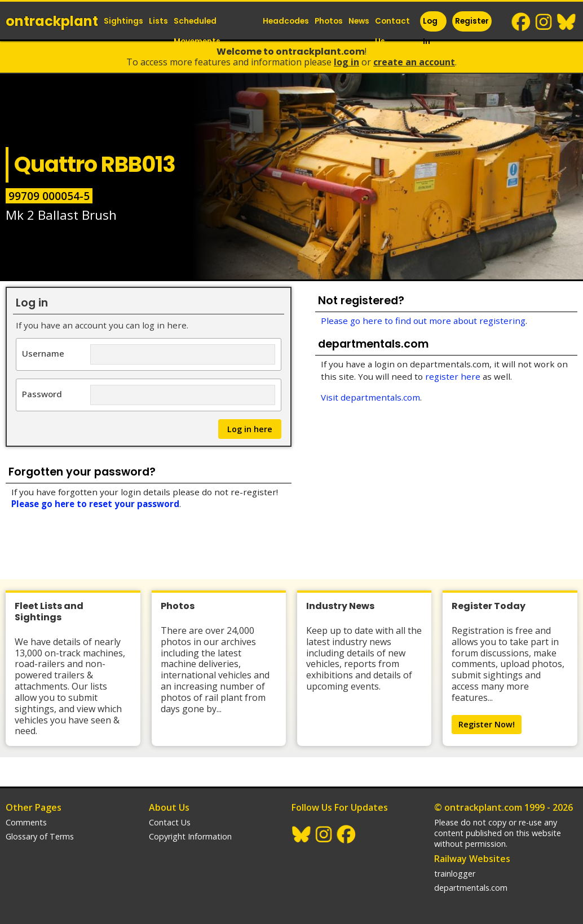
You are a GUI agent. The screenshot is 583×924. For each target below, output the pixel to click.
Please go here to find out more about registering (423, 321)
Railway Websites (472, 859)
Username (43, 353)
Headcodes (286, 21)
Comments (26, 822)
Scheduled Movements (197, 31)
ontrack (52, 21)
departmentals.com (471, 888)
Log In (430, 31)
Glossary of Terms (40, 836)
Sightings (123, 21)
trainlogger (455, 874)
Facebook (522, 22)
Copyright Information (190, 836)
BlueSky (567, 22)
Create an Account (414, 62)
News (359, 21)
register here (453, 376)
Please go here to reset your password (95, 504)
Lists (158, 21)
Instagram (544, 22)
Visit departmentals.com (370, 397)
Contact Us (392, 31)
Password (42, 394)
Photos (329, 21)
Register (472, 21)
